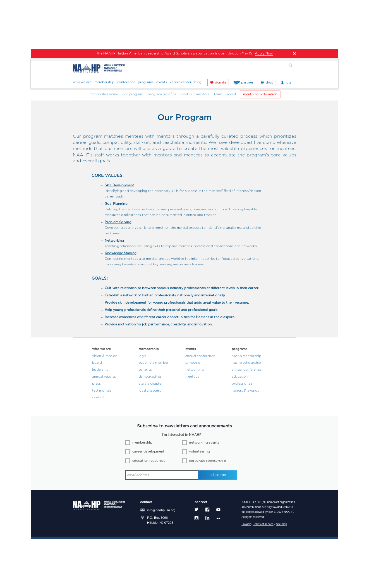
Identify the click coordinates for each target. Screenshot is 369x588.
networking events (204, 443)
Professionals (242, 384)
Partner (247, 82)
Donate (221, 82)
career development (148, 452)
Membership (104, 82)
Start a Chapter (151, 384)
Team (218, 94)
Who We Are (82, 82)
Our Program (133, 94)
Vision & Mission (105, 356)
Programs (146, 82)
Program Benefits (162, 94)
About (232, 94)
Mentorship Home (104, 94)
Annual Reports (104, 377)
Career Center (181, 82)
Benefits (145, 370)
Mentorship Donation (260, 94)
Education (240, 377)
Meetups (192, 377)
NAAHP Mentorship (246, 356)
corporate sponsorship (207, 461)
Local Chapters (150, 391)
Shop (269, 82)
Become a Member (154, 363)
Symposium (194, 363)
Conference (126, 82)
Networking (195, 370)
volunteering (199, 452)
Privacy (246, 525)
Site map (281, 525)
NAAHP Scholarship (246, 363)
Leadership (100, 370)
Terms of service (263, 525)
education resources (149, 461)
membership (142, 443)
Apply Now (264, 54)
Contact (98, 397)
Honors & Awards (245, 391)
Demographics (150, 377)
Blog (198, 82)
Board (97, 363)
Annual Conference (200, 356)
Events (162, 82)
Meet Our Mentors (195, 94)
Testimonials (102, 391)
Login (290, 82)
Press (96, 384)
